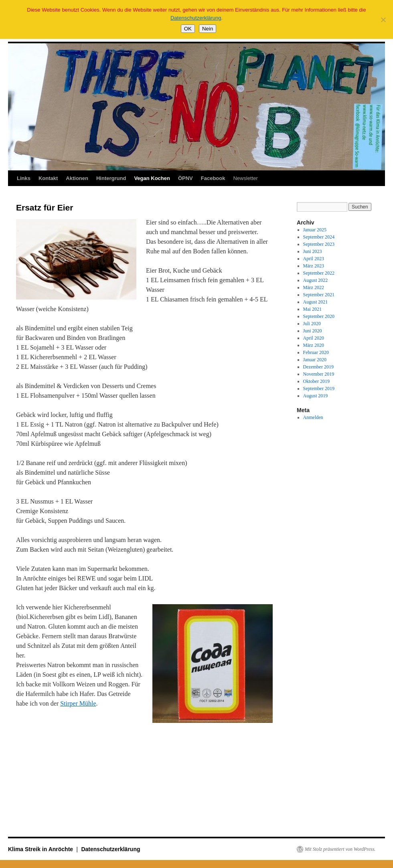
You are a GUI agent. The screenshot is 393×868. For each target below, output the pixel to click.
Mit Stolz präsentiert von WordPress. (340, 849)
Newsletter (245, 178)
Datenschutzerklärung (110, 849)
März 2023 (314, 266)
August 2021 (316, 302)
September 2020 (319, 316)
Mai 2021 (312, 309)
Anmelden (313, 417)
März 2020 (314, 345)
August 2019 (316, 396)
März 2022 (314, 287)
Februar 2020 (316, 352)
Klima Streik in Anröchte (41, 849)
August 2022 (316, 280)
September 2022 (319, 273)
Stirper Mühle (78, 703)
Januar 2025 (315, 230)
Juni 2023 (313, 251)
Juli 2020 (312, 324)
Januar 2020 (315, 360)
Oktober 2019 (316, 381)
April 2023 (314, 259)
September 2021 (319, 295)
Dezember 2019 (318, 367)
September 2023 (319, 244)
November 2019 (319, 374)
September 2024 (319, 237)
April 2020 (314, 338)
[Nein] (383, 20)
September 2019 (319, 388)
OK (188, 29)
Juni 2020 (313, 331)
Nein (208, 29)
